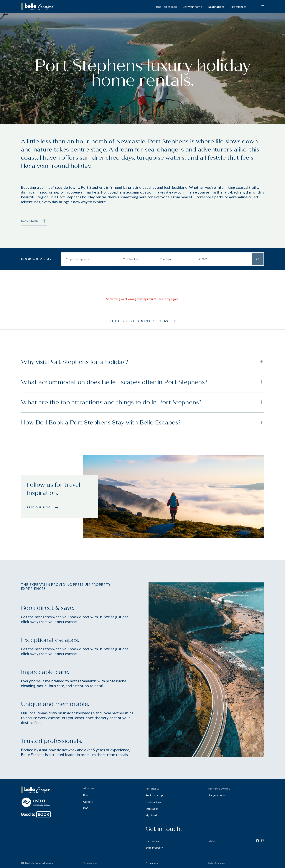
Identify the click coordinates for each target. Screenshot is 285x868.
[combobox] (93, 259)
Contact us (152, 841)
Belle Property (154, 848)
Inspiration (152, 809)
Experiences (238, 7)
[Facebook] (257, 841)
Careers (88, 802)
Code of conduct (216, 863)
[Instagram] (263, 841)
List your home (192, 7)
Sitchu (212, 841)
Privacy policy (153, 863)
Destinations (216, 7)
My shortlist (153, 815)
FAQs (87, 808)
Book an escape (167, 7)
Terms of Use (90, 863)
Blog (86, 795)
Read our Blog (43, 508)
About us (89, 788)
